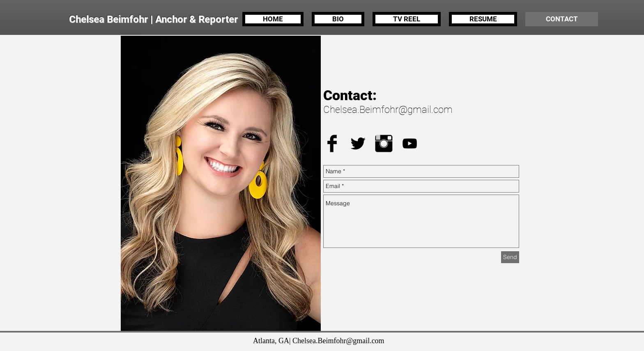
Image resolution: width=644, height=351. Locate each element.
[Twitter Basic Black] (358, 143)
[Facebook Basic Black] (332, 143)
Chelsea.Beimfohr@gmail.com (388, 110)
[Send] (510, 257)
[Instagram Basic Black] (384, 143)
